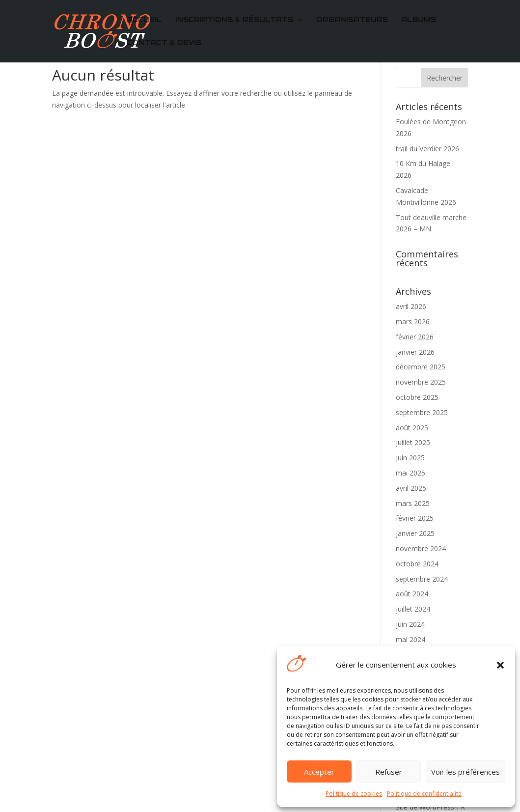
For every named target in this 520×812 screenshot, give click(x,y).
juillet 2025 (413, 442)
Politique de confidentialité (424, 794)
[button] (500, 665)
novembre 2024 (421, 548)
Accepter (319, 772)
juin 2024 (410, 624)
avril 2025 (411, 488)
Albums (419, 20)
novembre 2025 (421, 382)
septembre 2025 (422, 412)
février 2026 (415, 337)
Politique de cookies (354, 794)
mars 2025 (413, 503)
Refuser (389, 772)
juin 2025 (410, 458)
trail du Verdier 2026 (427, 149)
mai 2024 (411, 639)
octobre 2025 (417, 397)
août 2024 (412, 594)
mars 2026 (413, 322)
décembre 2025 (421, 367)
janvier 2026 (415, 352)
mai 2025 (411, 473)
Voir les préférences (465, 772)
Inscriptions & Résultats (234, 20)
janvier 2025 (415, 533)
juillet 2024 (413, 609)
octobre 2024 (417, 564)
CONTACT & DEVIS (164, 43)
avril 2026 (411, 306)
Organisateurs (352, 20)
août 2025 (412, 428)
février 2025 (415, 518)
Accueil (144, 20)
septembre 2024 (422, 579)
